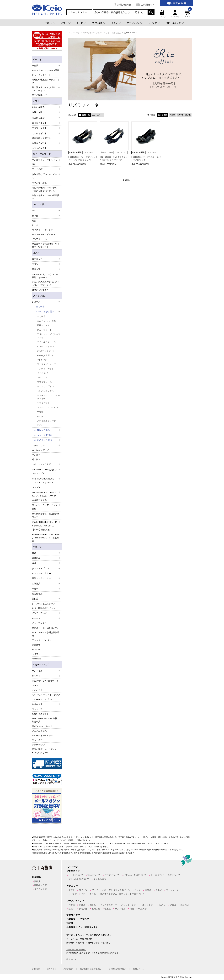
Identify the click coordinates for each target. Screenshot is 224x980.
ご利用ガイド (148, 5)
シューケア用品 (45, 435)
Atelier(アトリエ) (45, 355)
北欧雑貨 (36, 645)
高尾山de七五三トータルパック (46, 81)
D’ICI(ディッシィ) (45, 351)
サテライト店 (40, 889)
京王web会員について (79, 879)
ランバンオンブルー (46, 391)
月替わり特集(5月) (41, 290)
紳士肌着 (36, 459)
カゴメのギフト (39, 148)
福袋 (132, 909)
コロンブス (42, 378)
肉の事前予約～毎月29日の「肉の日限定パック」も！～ (46, 189)
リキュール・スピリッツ (44, 234)
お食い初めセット (40, 714)
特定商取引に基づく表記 (91, 969)
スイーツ (83, 890)
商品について (94, 875)
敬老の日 (185, 905)
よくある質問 (100, 879)
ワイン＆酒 (97, 23)
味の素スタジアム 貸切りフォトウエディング (46, 89)
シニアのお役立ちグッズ (44, 604)
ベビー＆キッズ (173, 23)
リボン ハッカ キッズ (42, 726)
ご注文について (112, 875)
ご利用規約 (68, 969)
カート (188, 14)
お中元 (72, 905)
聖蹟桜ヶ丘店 (40, 885)
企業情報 (36, 969)
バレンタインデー (130, 905)
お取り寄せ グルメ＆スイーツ (116, 890)
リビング (153, 23)
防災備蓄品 (37, 594)
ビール (35, 225)
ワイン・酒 (38, 204)
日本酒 (148, 890)
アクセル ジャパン (41, 640)
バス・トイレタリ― (41, 573)
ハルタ (40, 416)
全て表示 (40, 307)
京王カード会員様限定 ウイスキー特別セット (46, 245)
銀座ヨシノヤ (43, 325)
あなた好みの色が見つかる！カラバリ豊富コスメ (46, 284)
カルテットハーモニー (48, 321)
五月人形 (96, 909)
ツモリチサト (43, 403)
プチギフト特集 (39, 183)
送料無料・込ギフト (41, 138)
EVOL (40, 425)
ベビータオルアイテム (43, 735)
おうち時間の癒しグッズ (44, 608)
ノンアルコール (39, 239)
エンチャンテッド (45, 369)
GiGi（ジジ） (38, 685)
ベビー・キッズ (41, 665)
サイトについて (76, 875)
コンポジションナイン (48, 407)
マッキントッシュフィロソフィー (49, 397)
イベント (48, 23)
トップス (36, 487)
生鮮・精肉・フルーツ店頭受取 (46, 197)
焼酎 (34, 221)
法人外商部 (52, 969)
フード (80, 23)
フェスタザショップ (46, 364)
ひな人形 (83, 909)
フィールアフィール (46, 342)
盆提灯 (72, 909)
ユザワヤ (36, 654)
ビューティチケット (41, 75)
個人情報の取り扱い (117, 969)
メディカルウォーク (46, 421)
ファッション (133, 23)
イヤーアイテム (39, 623)
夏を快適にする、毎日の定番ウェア (46, 516)
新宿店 (37, 881)
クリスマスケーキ (109, 905)
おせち (93, 905)
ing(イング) (42, 360)
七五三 (108, 909)
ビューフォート (44, 330)
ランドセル (120, 909)
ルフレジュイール (45, 346)
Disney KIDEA (39, 745)
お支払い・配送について (135, 875)
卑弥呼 (40, 412)
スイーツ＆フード (42, 154)
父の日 (173, 905)
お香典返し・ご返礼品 (78, 919)
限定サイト (71, 959)
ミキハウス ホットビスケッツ (46, 695)
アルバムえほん (39, 731)
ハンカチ (36, 455)
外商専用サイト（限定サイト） (82, 927)
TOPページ (72, 867)
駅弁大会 (142, 909)
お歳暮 (82, 905)
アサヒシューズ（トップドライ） (49, 336)
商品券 (70, 923)
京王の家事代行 (39, 95)
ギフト (64, 23)
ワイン (138, 890)
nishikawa (37, 659)
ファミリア (37, 709)
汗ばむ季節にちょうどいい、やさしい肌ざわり (46, 751)
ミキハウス (37, 690)
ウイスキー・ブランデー (44, 230)
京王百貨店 (179, 977)
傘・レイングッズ (40, 450)
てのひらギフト (74, 915)
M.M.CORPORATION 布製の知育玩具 (45, 720)
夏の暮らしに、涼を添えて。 (46, 628)
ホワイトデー (149, 905)
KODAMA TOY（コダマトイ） (46, 681)
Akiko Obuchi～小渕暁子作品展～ (46, 634)
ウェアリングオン (45, 386)
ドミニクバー (43, 373)
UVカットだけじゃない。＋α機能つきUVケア (46, 276)
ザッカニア (37, 740)
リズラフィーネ (44, 382)
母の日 (162, 905)
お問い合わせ (124, 5)
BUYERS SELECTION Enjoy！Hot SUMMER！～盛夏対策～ (46, 538)
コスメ (115, 23)
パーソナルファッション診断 (46, 70)
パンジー (36, 649)
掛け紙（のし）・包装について (165, 875)
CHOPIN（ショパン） (42, 699)
